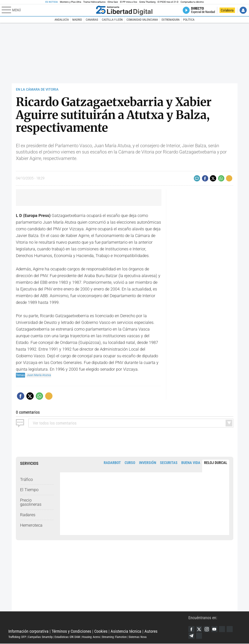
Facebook (192, 629)
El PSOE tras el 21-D (168, 2)
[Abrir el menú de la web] (48, 10)
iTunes (199, 636)
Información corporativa (28, 631)
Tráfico (26, 479)
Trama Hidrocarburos (94, 2)
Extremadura (171, 20)
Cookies (101, 631)
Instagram (207, 629)
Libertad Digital (98, 621)
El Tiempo (29, 490)
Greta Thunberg (147, 2)
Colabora (227, 10)
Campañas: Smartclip (40, 637)
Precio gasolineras (31, 502)
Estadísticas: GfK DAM (67, 637)
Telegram (192, 636)
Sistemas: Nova (138, 637)
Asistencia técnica (126, 631)
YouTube (215, 629)
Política (189, 20)
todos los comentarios (55, 423)
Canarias (92, 20)
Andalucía (62, 20)
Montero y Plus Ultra (70, 2)
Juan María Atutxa (39, 375)
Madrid (77, 20)
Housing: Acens (91, 637)
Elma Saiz (113, 2)
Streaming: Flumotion (114, 637)
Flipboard (231, 629)
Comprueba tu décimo (192, 2)
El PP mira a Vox (129, 2)
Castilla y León (112, 20)
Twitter (199, 629)
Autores (151, 631)
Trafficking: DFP (17, 637)
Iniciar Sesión (243, 10)
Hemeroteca (31, 525)
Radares (28, 515)
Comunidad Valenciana (142, 20)
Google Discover (223, 629)
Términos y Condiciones (71, 631)
